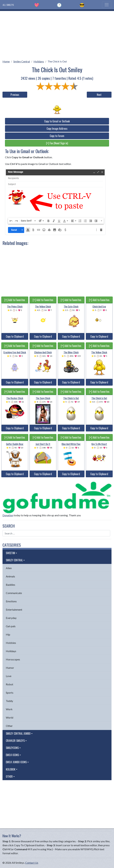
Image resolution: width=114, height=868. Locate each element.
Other (9, 726)
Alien (9, 568)
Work (9, 709)
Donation (8, 515)
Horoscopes (13, 659)
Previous (15, 95)
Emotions (11, 601)
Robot (10, 684)
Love (9, 676)
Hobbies (11, 643)
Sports (10, 693)
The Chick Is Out (57, 61)
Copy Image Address (57, 129)
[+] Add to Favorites (15, 300)
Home (6, 61)
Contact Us (32, 863)
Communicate (14, 593)
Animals (10, 576)
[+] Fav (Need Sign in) (57, 143)
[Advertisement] (57, 34)
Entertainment (14, 610)
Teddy (9, 701)
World (10, 717)
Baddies (11, 585)
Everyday (11, 618)
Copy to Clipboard (15, 336)
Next (99, 95)
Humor (10, 668)
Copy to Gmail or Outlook (57, 121)
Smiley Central (22, 61)
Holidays (39, 61)
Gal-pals (11, 626)
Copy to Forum (57, 136)
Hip (8, 634)
